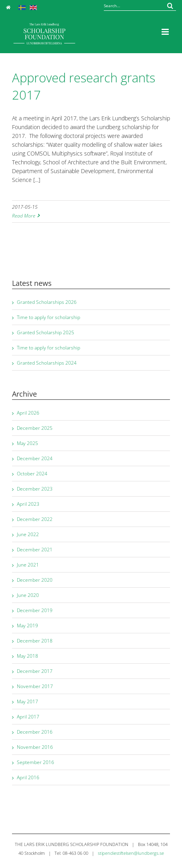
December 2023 (35, 489)
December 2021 (35, 550)
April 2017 (28, 717)
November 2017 (35, 686)
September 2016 (35, 762)
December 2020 (35, 580)
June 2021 (28, 565)
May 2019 (27, 626)
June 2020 (28, 595)
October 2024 (32, 474)
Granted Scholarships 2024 (47, 363)
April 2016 (28, 777)
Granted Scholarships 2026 (47, 302)
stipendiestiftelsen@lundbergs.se (131, 853)
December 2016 (35, 732)
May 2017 (27, 701)
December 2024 (35, 458)
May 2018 (27, 656)
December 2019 (35, 610)
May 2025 (27, 443)
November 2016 (35, 747)
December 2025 (35, 428)
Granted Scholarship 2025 (45, 332)
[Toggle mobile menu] (166, 32)
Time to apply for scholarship (49, 317)
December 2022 (35, 519)
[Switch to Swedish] (22, 7)
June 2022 (28, 534)
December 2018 (35, 641)
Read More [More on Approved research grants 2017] (24, 216)
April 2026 (28, 413)
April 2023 (28, 504)
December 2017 (35, 671)
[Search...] (140, 6)
